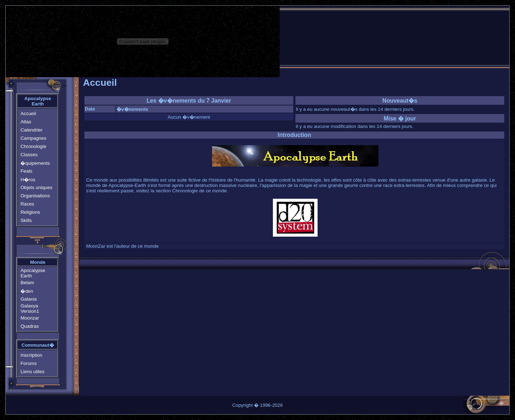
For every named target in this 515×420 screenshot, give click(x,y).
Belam (27, 283)
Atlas (26, 122)
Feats (26, 171)
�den (27, 291)
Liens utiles (32, 372)
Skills (26, 220)
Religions (30, 212)
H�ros (28, 180)
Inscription (31, 355)
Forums (28, 363)
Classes (29, 155)
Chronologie (33, 146)
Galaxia (28, 299)
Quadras (30, 326)
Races (27, 204)
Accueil (28, 113)
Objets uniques (36, 187)
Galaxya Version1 (30, 308)
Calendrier (31, 130)
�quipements (35, 163)
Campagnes (33, 138)
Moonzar (30, 318)
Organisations (35, 196)
